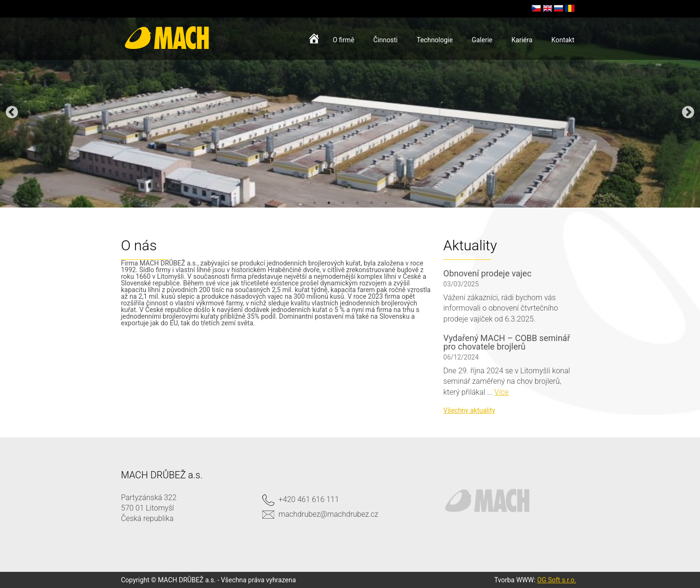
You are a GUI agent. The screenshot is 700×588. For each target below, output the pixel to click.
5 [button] (372, 203)
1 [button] (315, 203)
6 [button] (386, 203)
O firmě (343, 40)
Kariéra (522, 40)
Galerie (482, 40)
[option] (350, 113)
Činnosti (386, 40)
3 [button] (343, 203)
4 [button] (357, 203)
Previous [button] (12, 113)
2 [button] (329, 203)
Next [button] (688, 113)
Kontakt (563, 40)
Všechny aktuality (469, 410)
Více (501, 392)
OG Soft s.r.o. (556, 580)
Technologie (435, 40)
